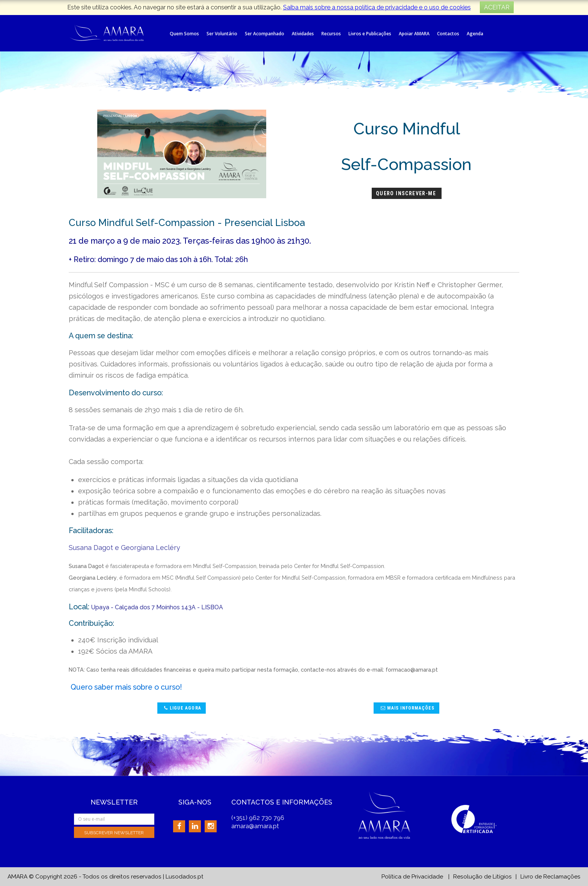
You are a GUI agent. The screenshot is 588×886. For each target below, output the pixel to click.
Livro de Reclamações (550, 877)
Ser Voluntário (222, 34)
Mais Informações (407, 708)
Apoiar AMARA (414, 34)
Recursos (331, 34)
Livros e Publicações (370, 34)
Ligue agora (182, 708)
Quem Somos (184, 34)
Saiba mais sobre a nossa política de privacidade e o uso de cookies (377, 7)
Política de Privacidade (412, 877)
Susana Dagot (91, 548)
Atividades (303, 34)
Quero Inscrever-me (407, 193)
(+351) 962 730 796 (258, 818)
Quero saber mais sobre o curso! (126, 687)
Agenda (475, 34)
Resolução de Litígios (482, 877)
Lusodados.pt (185, 877)
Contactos (448, 34)
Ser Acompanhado (265, 34)
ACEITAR (497, 7)
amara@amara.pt (255, 826)
